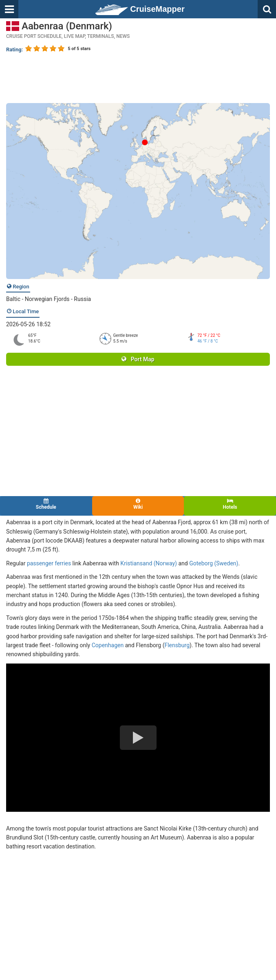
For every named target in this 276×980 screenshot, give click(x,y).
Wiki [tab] (138, 504)
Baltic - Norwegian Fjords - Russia (49, 299)
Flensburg (177, 645)
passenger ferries (49, 563)
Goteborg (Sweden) (214, 563)
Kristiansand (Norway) (149, 563)
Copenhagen (108, 645)
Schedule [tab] (46, 504)
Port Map (138, 359)
